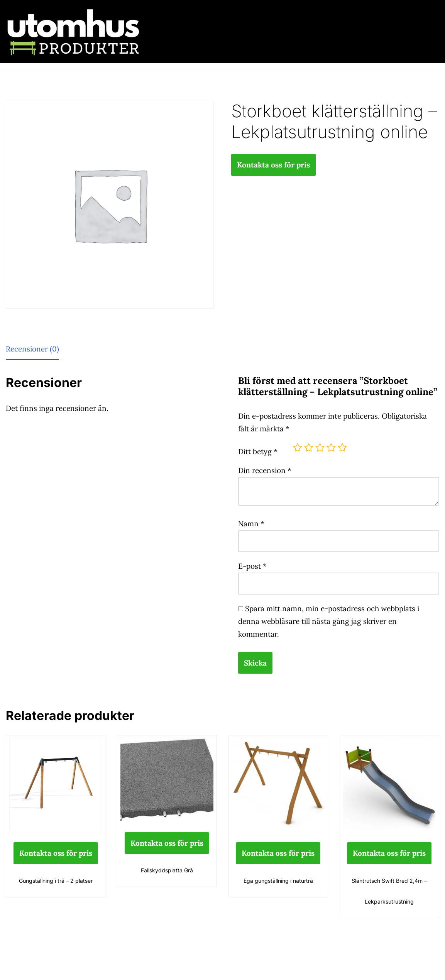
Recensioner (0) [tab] (32, 349)
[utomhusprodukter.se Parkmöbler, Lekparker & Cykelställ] (73, 32)
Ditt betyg (258, 451)
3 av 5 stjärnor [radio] (320, 448)
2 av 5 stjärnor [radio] (309, 448)
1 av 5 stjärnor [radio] (298, 448)
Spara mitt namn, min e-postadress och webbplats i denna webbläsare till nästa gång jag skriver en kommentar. (329, 621)
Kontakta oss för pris (273, 165)
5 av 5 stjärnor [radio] (342, 448)
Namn (251, 524)
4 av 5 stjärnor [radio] (331, 448)
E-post (252, 566)
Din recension (265, 470)
